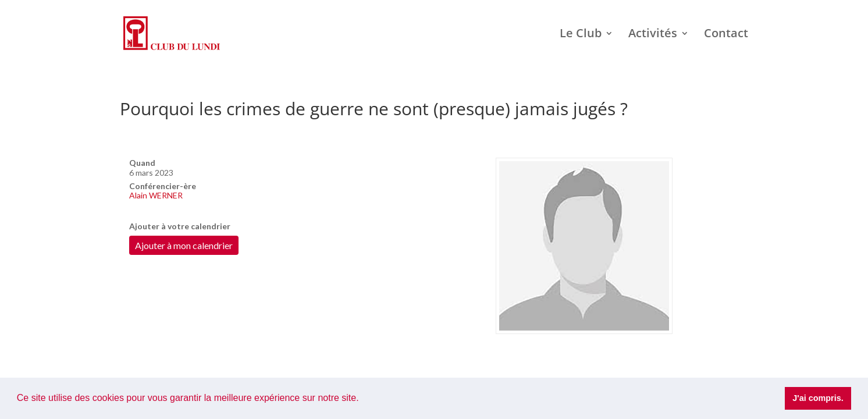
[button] (363, 399)
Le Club (581, 35)
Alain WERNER (156, 195)
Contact (726, 35)
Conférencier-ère (163, 186)
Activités (653, 35)
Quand (142, 163)
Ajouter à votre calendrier (180, 226)
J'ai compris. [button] (818, 398)
